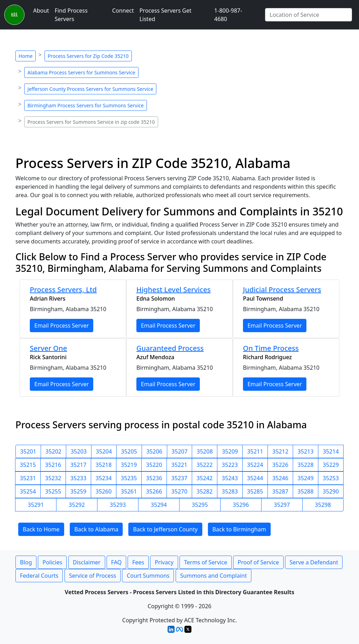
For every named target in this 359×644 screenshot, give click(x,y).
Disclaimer (87, 562)
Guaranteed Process (170, 348)
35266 (154, 491)
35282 (205, 491)
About (41, 11)
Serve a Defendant (314, 562)
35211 (255, 451)
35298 (323, 505)
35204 (104, 451)
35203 (79, 451)
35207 (179, 451)
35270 (179, 491)
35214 (331, 451)
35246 (280, 478)
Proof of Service (258, 562)
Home (26, 56)
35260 (104, 491)
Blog (26, 562)
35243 (230, 478)
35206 (154, 451)
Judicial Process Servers (282, 290)
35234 (104, 478)
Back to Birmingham (239, 529)
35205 (129, 451)
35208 (205, 451)
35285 (255, 491)
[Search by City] (309, 15)
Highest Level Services (174, 290)
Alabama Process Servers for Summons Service (81, 72)
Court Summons (148, 576)
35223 (230, 465)
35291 (36, 505)
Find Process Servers (71, 15)
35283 (230, 491)
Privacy (164, 562)
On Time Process (271, 348)
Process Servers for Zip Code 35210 (88, 56)
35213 (306, 451)
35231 (28, 478)
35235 (129, 478)
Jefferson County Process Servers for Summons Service (90, 89)
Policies (52, 562)
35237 (179, 478)
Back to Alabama (96, 529)
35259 (79, 491)
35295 (200, 505)
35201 (28, 451)
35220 (154, 465)
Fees (138, 562)
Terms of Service (206, 562)
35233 (79, 478)
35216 (53, 465)
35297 (282, 505)
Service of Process (93, 576)
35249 (306, 478)
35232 (53, 478)
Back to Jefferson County (165, 529)
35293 (118, 505)
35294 (159, 505)
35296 (241, 505)
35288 (306, 491)
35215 (28, 465)
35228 (306, 465)
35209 (230, 451)
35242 (205, 478)
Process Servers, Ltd (63, 290)
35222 (205, 465)
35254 (28, 491)
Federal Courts (39, 576)
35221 (179, 465)
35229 (331, 465)
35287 (280, 491)
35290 (331, 491)
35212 (280, 451)
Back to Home (41, 529)
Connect (123, 11)
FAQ (116, 562)
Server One (48, 348)
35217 (79, 465)
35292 (77, 505)
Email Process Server (62, 326)
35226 (280, 465)
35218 (104, 465)
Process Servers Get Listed (165, 15)
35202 (54, 451)
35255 (53, 491)
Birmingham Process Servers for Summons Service (86, 105)
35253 (331, 478)
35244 (255, 478)
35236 (154, 478)
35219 (129, 465)
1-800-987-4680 (228, 15)
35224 (255, 465)
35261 (129, 491)
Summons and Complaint (214, 576)
